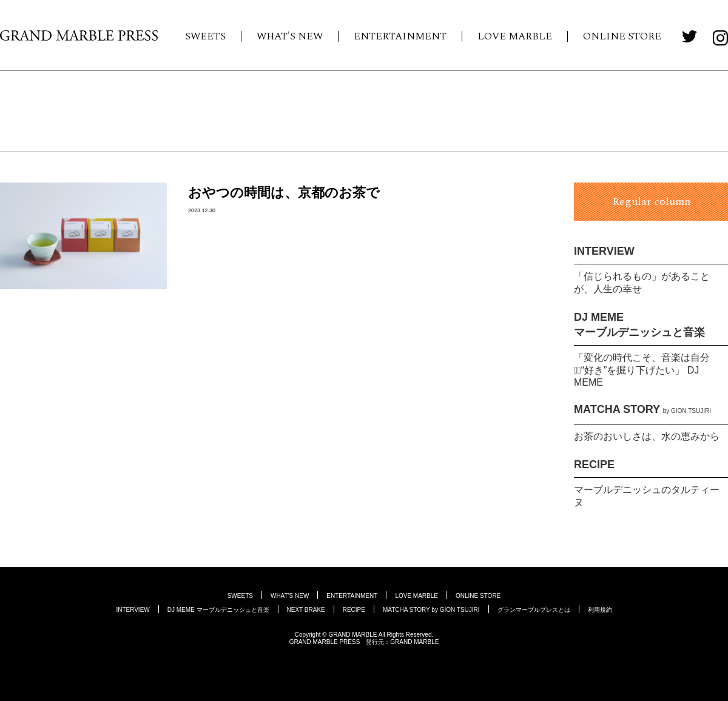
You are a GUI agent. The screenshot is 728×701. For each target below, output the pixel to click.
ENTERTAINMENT (400, 36)
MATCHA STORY (642, 409)
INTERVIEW (604, 251)
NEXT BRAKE (306, 610)
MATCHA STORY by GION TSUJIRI (431, 610)
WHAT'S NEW (290, 36)
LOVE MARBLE (515, 36)
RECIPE (594, 465)
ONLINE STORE (622, 36)
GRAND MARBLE (414, 642)
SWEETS (205, 36)
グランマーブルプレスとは (534, 610)
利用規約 (600, 610)
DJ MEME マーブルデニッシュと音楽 (218, 610)
